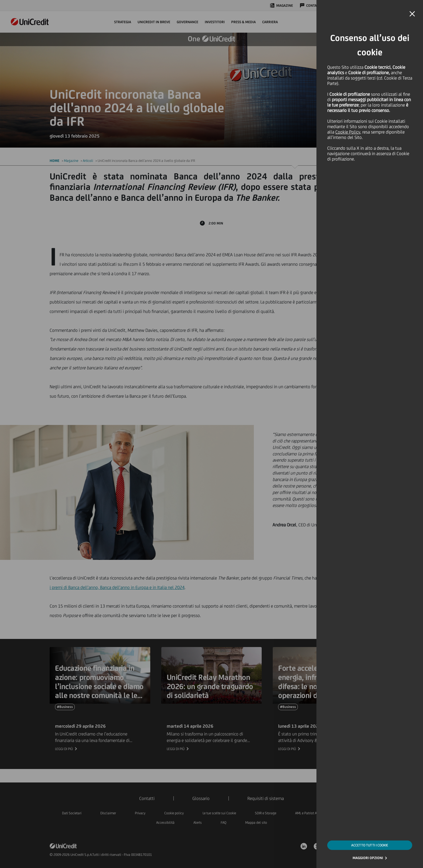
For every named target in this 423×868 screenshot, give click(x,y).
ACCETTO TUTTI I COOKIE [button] (370, 845)
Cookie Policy (348, 132)
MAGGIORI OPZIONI (368, 858)
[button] (412, 14)
